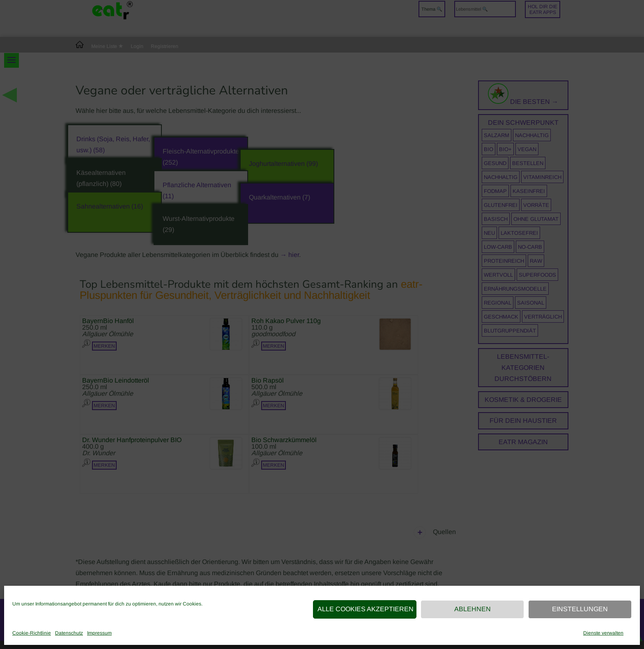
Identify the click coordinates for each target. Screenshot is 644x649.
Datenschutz (69, 633)
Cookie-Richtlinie (32, 633)
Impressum (99, 633)
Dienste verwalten (603, 633)
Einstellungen (580, 609)
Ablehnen (473, 609)
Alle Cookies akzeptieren (366, 609)
